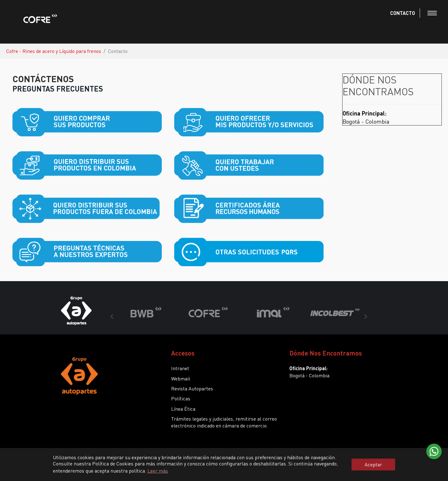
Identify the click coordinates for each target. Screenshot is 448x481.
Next (366, 317)
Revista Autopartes (192, 388)
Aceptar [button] (373, 464)
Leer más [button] (158, 471)
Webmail (181, 378)
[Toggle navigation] (432, 13)
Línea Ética (183, 409)
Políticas (181, 398)
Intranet (180, 368)
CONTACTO (403, 13)
